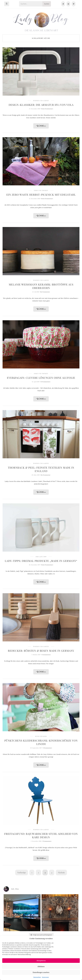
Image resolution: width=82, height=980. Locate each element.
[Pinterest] (74, 4)
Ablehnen (41, 966)
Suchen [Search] (47, 4)
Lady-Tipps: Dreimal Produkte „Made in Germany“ (41, 561)
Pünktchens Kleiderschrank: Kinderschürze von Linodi (41, 742)
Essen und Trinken (41, 190)
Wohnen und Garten (41, 101)
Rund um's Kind (41, 736)
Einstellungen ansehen (41, 972)
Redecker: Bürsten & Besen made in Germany (41, 651)
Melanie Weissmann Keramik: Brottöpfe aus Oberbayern (41, 286)
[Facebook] (63, 4)
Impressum (45, 977)
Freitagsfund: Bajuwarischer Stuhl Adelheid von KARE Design (41, 835)
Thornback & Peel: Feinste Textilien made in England (41, 469)
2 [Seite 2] (38, 872)
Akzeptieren (41, 961)
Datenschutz (37, 977)
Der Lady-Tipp (41, 557)
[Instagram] (68, 4)
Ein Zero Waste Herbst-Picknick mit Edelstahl (41, 195)
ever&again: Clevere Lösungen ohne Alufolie (41, 378)
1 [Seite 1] (32, 872)
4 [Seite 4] (52, 872)
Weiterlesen (41, 126)
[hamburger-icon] (7, 4)
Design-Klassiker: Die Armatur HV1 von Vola (41, 105)
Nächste (61, 872)
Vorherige (22, 872)
